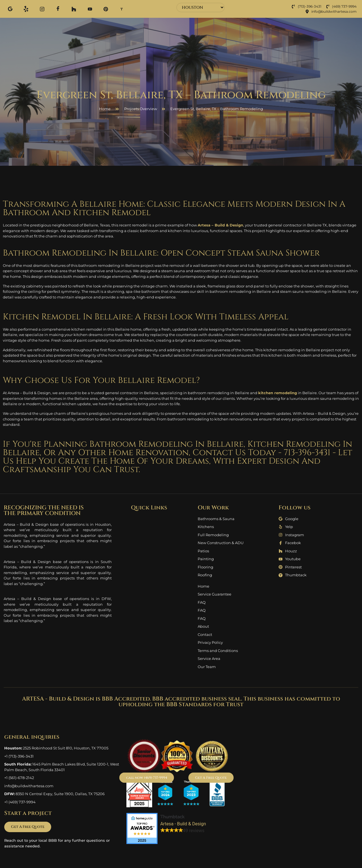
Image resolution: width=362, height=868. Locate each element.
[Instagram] (39, 9)
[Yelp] (24, 9)
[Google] (10, 9)
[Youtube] (83, 9)
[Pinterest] (98, 9)
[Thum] (113, 9)
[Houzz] (68, 9)
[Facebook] (54, 9)
